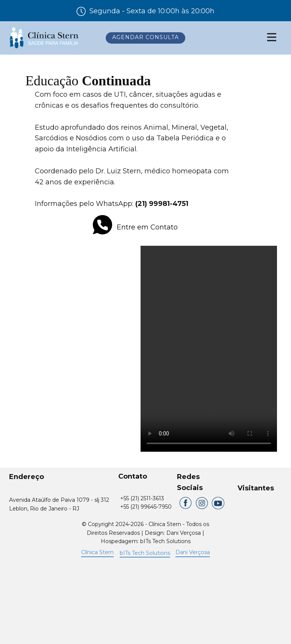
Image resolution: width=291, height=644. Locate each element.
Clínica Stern (97, 552)
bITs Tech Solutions (145, 553)
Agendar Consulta (145, 37)
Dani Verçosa (193, 552)
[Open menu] (272, 37)
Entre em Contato (135, 228)
